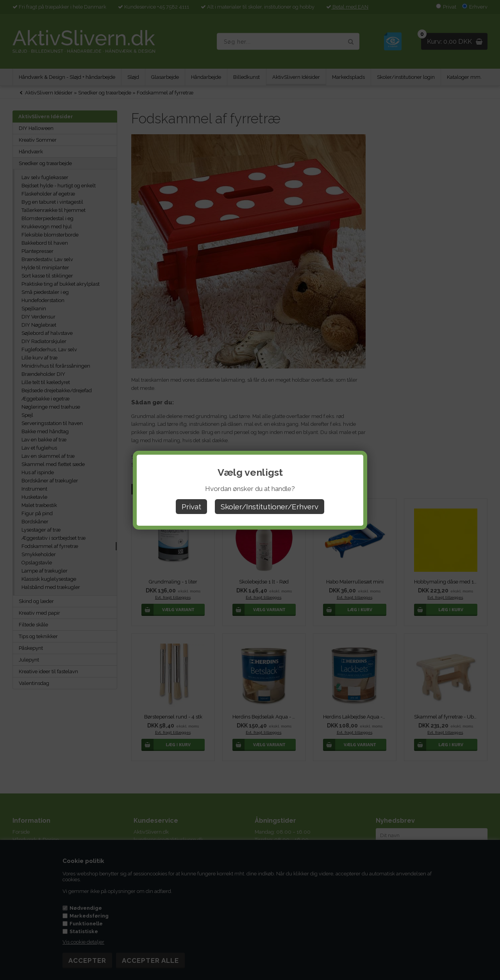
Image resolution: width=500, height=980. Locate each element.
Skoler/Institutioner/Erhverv (270, 507)
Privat (191, 507)
